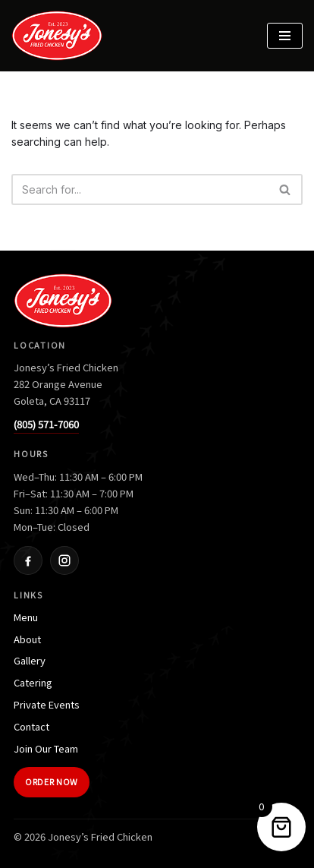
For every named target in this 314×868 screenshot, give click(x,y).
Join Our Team (46, 748)
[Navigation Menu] (285, 36)
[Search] (140, 189)
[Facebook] (28, 560)
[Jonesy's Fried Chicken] (61, 36)
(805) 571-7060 (46, 424)
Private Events (47, 704)
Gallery (30, 660)
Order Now (52, 781)
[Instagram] (64, 560)
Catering (33, 682)
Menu (26, 617)
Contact (31, 726)
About (27, 639)
